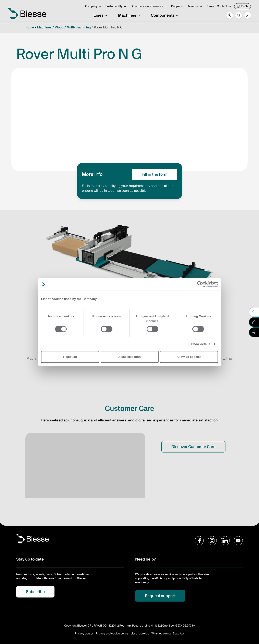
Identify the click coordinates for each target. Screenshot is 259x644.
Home (30, 27)
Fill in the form (155, 174)
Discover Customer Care (193, 447)
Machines (130, 15)
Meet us (196, 7)
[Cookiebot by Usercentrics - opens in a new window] (200, 284)
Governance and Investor (149, 7)
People (178, 7)
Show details (201, 344)
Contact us (224, 6)
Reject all (70, 357)
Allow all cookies (189, 357)
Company (94, 7)
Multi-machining (79, 27)
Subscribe (35, 592)
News (210, 6)
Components (165, 15)
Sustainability (116, 7)
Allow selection (130, 357)
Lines (101, 15)
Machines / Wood (50, 27)
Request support (160, 596)
